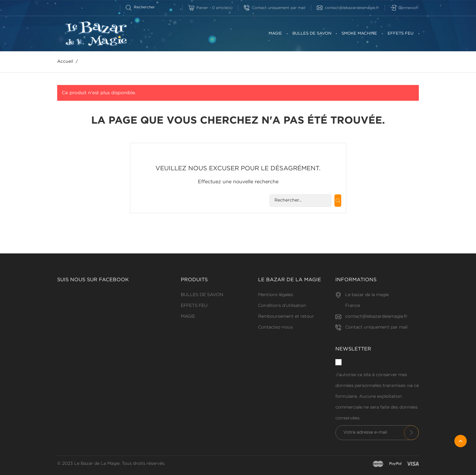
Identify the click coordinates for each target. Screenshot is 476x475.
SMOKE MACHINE (359, 34)
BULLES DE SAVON (312, 34)
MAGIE (275, 34)
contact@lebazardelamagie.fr (348, 8)
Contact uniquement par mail (275, 8)
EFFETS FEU (401, 34)
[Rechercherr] (143, 7)
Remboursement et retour (286, 316)
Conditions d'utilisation (282, 306)
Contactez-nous (275, 327)
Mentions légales (276, 295)
